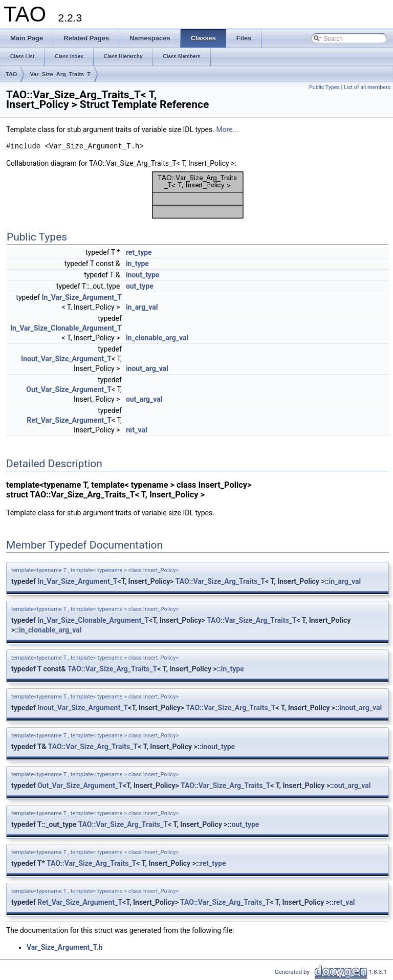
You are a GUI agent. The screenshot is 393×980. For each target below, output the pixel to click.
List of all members (367, 87)
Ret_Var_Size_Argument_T (69, 420)
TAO (11, 74)
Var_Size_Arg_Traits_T (60, 74)
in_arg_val (142, 307)
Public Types (324, 87)
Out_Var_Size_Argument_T (69, 389)
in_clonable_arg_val (157, 338)
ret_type (139, 252)
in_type (137, 264)
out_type (140, 286)
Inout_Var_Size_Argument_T (66, 359)
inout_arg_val (147, 368)
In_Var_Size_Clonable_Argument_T (66, 328)
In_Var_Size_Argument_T (81, 297)
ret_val (137, 430)
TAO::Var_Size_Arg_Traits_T (220, 581)
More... (227, 129)
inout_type (143, 275)
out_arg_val (144, 399)
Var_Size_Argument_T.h (64, 947)
